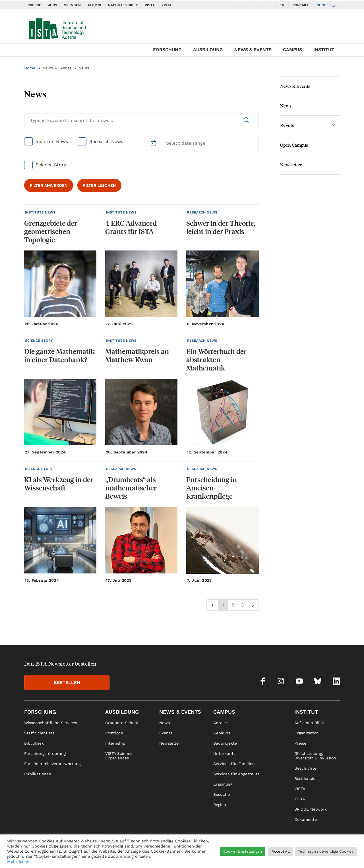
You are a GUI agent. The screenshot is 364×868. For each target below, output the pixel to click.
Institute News (52, 141)
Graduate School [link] (122, 723)
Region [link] (220, 805)
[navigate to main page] (57, 27)
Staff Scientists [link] (39, 733)
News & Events (253, 50)
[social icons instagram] (246, 5)
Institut (324, 50)
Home (30, 68)
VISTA (150, 5)
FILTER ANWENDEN (49, 185)
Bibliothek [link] (34, 743)
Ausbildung (208, 50)
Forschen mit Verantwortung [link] (52, 764)
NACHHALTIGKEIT (123, 5)
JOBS (53, 5)
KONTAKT (301, 5)
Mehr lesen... (20, 861)
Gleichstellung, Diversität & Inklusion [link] (315, 756)
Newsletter (291, 164)
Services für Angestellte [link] (236, 774)
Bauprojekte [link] (225, 743)
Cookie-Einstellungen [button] (243, 851)
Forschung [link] (40, 712)
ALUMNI (94, 5)
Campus (292, 50)
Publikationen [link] (38, 774)
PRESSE (34, 5)
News (84, 68)
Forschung (167, 50)
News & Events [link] (180, 712)
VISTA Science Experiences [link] (119, 756)
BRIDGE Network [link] (311, 809)
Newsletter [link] (170, 743)
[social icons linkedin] (271, 5)
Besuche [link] (222, 794)
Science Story (51, 165)
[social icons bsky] (263, 5)
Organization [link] (307, 733)
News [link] (165, 723)
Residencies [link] (306, 778)
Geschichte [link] (305, 768)
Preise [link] (300, 743)
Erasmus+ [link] (223, 784)
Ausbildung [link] (122, 712)
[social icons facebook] (237, 5)
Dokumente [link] (306, 819)
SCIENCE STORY (39, 341)
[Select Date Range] (202, 143)
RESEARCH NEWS (202, 212)
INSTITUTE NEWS (40, 212)
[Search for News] (141, 120)
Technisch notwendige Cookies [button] (326, 851)
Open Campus (294, 145)
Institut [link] (306, 712)
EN (282, 5)
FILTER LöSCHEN (99, 185)
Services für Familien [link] (234, 764)
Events (287, 125)
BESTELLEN (67, 682)
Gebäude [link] (222, 733)
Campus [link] (224, 712)
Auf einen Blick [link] (309, 723)
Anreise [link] (221, 723)
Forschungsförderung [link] (45, 753)
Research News (106, 141)
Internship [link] (115, 743)
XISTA (167, 5)
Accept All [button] (281, 851)
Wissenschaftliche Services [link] (51, 723)
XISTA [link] (300, 799)
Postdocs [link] (114, 733)
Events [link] (166, 733)
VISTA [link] (300, 789)
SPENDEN (72, 5)
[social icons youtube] (254, 5)
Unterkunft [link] (224, 753)
